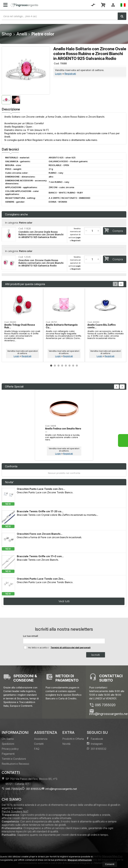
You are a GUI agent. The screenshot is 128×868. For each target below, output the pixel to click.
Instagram (95, 744)
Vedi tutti (64, 601)
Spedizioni (8, 744)
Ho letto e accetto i (37, 647)
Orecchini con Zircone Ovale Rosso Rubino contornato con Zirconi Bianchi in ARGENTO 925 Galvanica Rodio (41, 263)
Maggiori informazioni (80, 860)
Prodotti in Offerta (73, 739)
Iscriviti (95, 655)
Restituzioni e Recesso (15, 764)
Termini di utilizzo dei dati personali (70, 647)
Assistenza (41, 739)
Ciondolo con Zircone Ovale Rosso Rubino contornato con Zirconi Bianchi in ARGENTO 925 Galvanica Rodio (41, 235)
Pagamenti (8, 754)
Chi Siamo (8, 739)
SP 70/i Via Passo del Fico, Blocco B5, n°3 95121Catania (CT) (29, 781)
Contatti (39, 744)
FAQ (37, 749)
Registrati (70, 74)
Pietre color (26, 223)
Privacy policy (10, 749)
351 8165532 (97, 749)
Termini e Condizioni (14, 759)
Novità (66, 744)
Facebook (95, 739)
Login (58, 74)
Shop (7, 34)
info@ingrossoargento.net (59, 789)
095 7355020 (105, 705)
